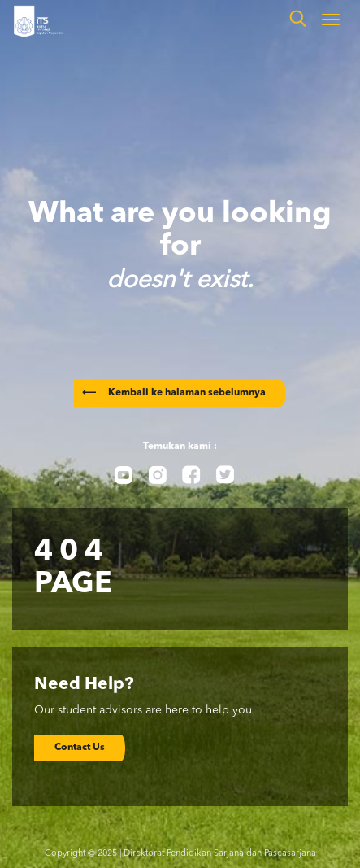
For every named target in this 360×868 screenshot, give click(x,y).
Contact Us (80, 748)
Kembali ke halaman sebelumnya (174, 393)
